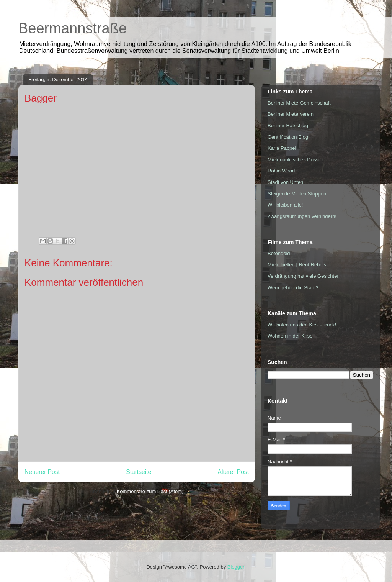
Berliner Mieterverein (291, 114)
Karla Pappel (282, 148)
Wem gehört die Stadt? (293, 288)
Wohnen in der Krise (290, 336)
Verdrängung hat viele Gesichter (303, 276)
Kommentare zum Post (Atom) (150, 491)
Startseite (139, 472)
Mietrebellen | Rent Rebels (297, 265)
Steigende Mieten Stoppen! (298, 194)
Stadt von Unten (285, 182)
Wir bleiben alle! (285, 205)
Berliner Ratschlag (288, 125)
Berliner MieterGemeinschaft (299, 103)
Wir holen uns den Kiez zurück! (302, 325)
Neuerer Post (42, 472)
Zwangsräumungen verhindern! (302, 216)
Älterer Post (233, 472)
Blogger (236, 567)
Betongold (279, 253)
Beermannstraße (73, 28)
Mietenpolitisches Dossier (296, 160)
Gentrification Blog (288, 137)
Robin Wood (281, 171)
